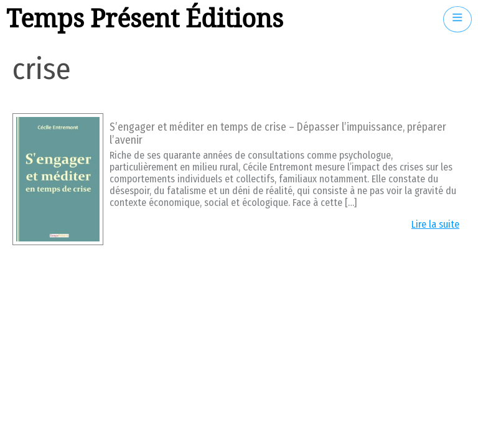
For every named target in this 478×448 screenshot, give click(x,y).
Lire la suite (435, 224)
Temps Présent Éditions (145, 19)
